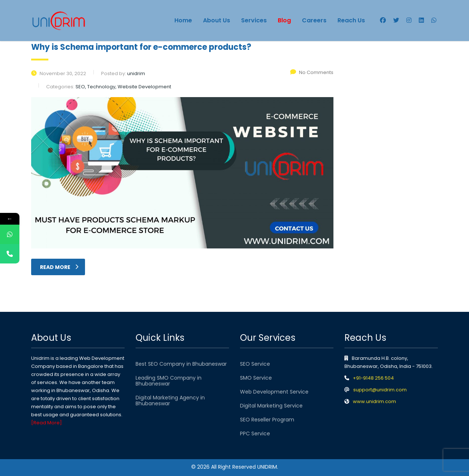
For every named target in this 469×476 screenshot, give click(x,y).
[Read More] (47, 423)
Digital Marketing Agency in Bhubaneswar (170, 401)
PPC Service (255, 433)
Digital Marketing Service (271, 406)
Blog (284, 20)
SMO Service (256, 378)
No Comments (312, 72)
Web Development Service (274, 392)
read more (59, 267)
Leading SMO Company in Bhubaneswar (169, 381)
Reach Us (351, 20)
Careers (314, 20)
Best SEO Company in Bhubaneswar (181, 364)
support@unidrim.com (380, 390)
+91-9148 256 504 (373, 378)
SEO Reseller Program (267, 420)
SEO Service (255, 364)
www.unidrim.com (374, 401)
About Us (217, 20)
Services (254, 20)
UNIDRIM (267, 467)
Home (183, 20)
